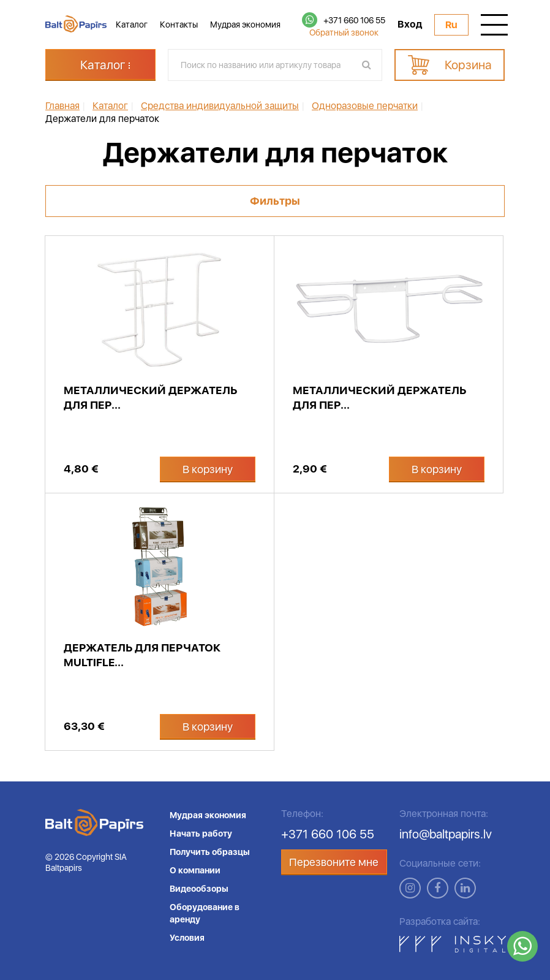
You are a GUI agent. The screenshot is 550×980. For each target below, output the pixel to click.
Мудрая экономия (245, 25)
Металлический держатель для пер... (150, 397)
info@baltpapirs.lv (446, 834)
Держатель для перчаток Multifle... (142, 655)
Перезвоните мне (334, 862)
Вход (410, 25)
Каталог (132, 25)
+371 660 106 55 (354, 20)
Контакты (179, 25)
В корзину (208, 469)
